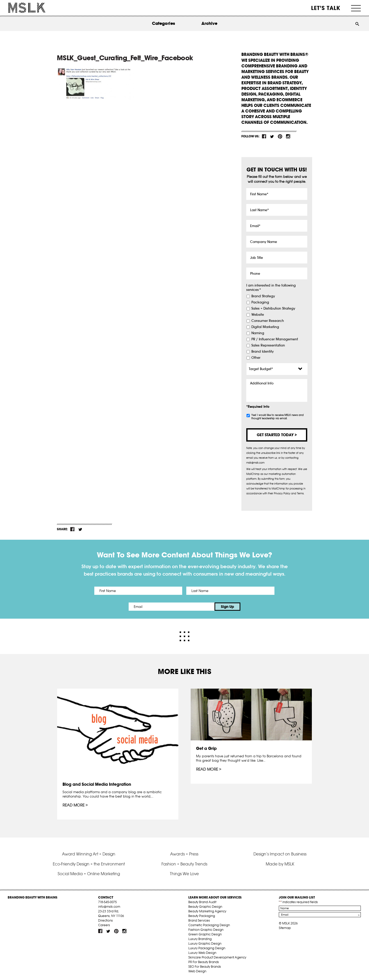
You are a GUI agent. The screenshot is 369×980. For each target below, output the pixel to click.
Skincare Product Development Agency (217, 957)
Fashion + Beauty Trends (184, 864)
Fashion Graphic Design (206, 930)
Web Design (197, 971)
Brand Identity (263, 352)
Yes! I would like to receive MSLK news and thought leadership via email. (278, 417)
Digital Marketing (265, 327)
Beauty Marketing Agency (207, 911)
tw (272, 136)
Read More (74, 805)
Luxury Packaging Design (207, 948)
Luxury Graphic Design (205, 943)
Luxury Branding (200, 939)
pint (280, 136)
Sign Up (227, 607)
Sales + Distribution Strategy (273, 309)
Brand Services (199, 920)
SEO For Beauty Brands (205, 967)
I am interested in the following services (271, 288)
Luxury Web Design (202, 953)
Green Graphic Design (205, 934)
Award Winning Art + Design (89, 854)
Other (256, 358)
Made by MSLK (280, 864)
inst (288, 136)
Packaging (260, 302)
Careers (104, 925)
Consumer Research (268, 321)
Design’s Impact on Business (280, 854)
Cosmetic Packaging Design (209, 925)
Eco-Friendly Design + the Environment (89, 864)
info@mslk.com (109, 907)
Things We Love (184, 874)
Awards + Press (184, 854)
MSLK (27, 8)
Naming (258, 333)
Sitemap (285, 928)
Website (258, 315)
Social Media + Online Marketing (89, 874)
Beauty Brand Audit (202, 902)
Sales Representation (268, 345)
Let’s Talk (326, 8)
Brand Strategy (263, 296)
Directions (105, 920)
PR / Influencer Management (275, 339)
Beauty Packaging (202, 916)
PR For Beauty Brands (204, 962)
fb (264, 136)
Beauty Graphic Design (205, 907)
